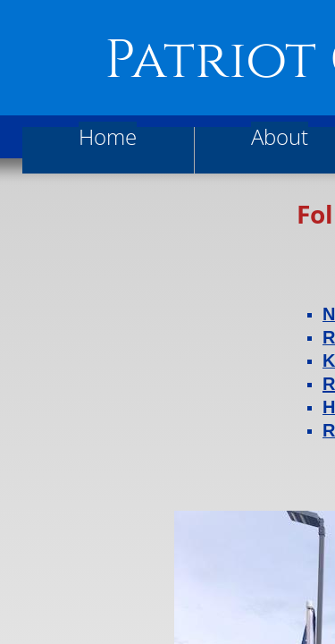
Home (108, 136)
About (280, 136)
